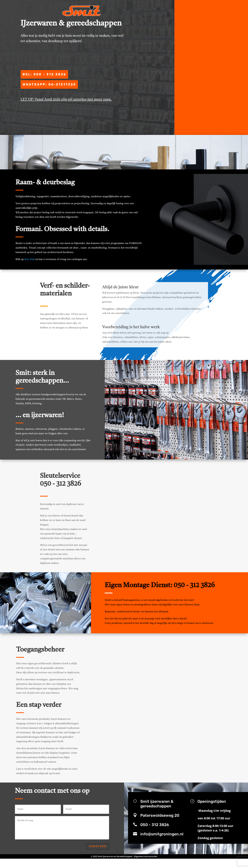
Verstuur (98, 848)
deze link (29, 262)
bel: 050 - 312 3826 (41, 83)
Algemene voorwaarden (146, 859)
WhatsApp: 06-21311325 (46, 94)
